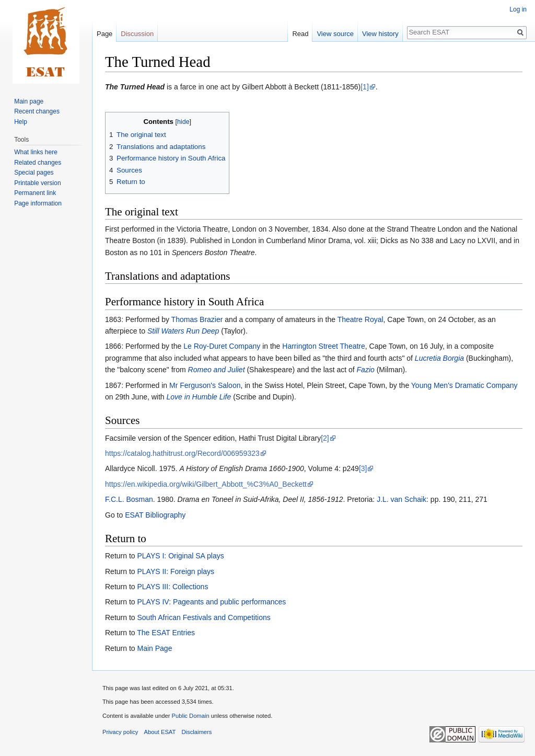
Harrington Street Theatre (324, 346)
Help (21, 122)
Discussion (137, 34)
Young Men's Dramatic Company (464, 385)
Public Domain (190, 716)
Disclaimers (197, 732)
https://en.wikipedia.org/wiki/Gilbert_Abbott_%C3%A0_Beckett (206, 484)
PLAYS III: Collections (172, 587)
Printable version (37, 183)
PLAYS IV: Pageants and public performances (211, 602)
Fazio (366, 370)
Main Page (154, 648)
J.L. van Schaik (402, 499)
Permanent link (35, 193)
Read (300, 34)
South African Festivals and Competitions (203, 617)
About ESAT (160, 732)
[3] (363, 468)
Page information (38, 203)
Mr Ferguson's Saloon (205, 385)
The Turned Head (135, 87)
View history (380, 34)
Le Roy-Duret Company (222, 346)
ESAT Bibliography (155, 515)
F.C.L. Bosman (129, 499)
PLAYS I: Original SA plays (180, 556)
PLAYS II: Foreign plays (176, 571)
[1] (365, 87)
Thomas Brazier (197, 319)
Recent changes (37, 111)
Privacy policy (120, 732)
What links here (36, 152)
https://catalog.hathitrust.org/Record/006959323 (182, 453)
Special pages (34, 173)
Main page (29, 101)
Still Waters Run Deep (183, 331)
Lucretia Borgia (439, 358)
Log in (518, 9)
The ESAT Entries (166, 633)
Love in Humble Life (199, 397)
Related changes (38, 163)
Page (104, 34)
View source (335, 34)
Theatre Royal (360, 319)
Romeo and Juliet (217, 370)
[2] (325, 438)
